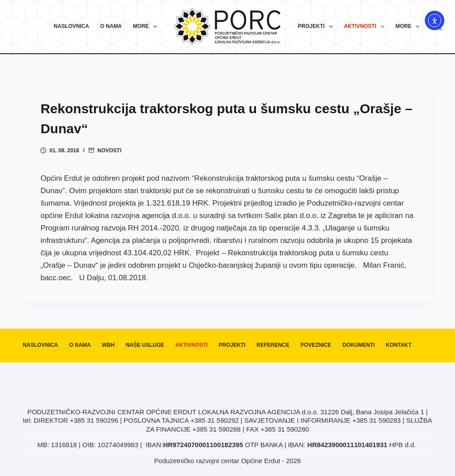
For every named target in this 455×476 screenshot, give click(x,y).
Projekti (317, 27)
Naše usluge (145, 345)
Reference (273, 345)
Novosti (109, 151)
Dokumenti (359, 345)
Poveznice (316, 345)
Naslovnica (71, 26)
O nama (111, 26)
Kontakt (399, 345)
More (147, 27)
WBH (108, 345)
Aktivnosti (366, 27)
